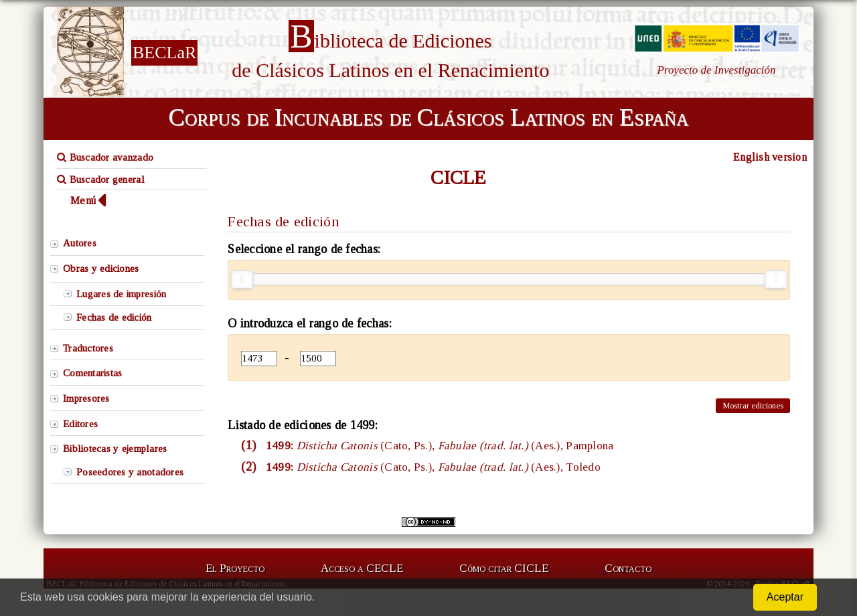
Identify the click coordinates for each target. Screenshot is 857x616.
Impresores (86, 398)
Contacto (628, 568)
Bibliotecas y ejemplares (115, 449)
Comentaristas (92, 373)
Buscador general (101, 179)
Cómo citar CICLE (504, 568)
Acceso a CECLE (362, 568)
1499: (439, 446)
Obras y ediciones (101, 268)
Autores (80, 243)
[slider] (242, 279)
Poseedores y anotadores (130, 472)
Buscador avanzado (105, 157)
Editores (80, 424)
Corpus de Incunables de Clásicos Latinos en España (428, 117)
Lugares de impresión (121, 294)
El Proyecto (235, 568)
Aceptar (785, 597)
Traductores (88, 348)
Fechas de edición (114, 317)
